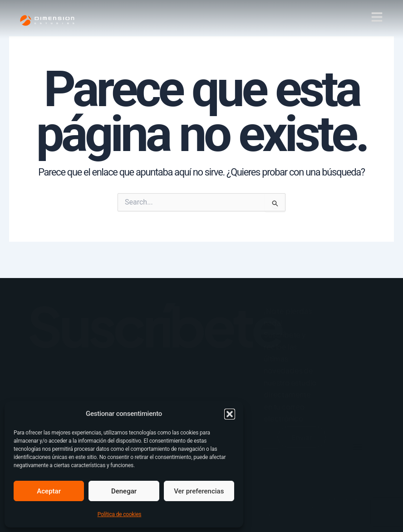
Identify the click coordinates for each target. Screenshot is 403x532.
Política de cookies (120, 514)
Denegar (124, 491)
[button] (230, 414)
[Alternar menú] (371, 473)
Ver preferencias (199, 491)
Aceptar (49, 491)
